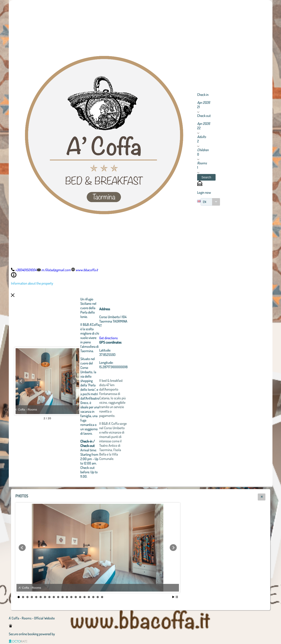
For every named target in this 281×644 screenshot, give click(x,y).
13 (71, 597)
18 (93, 597)
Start (173, 597)
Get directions (133, 338)
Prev (21, 381)
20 (102, 597)
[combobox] (210, 202)
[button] (206, 177)
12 (67, 597)
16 (85, 597)
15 (80, 597)
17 (89, 597)
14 (76, 597)
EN (204, 202)
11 (63, 597)
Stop (177, 597)
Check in (203, 95)
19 (98, 597)
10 (58, 597)
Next (98, 381)
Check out (204, 116)
